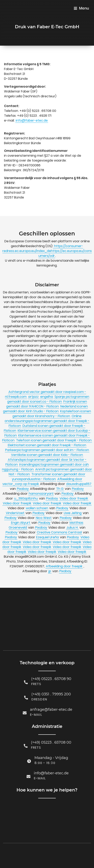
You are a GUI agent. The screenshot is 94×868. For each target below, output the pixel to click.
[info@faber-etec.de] (28, 771)
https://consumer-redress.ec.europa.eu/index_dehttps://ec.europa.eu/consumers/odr (47, 251)
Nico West (44, 518)
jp (50, 571)
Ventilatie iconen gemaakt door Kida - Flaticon (47, 455)
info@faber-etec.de (32, 120)
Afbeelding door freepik (64, 566)
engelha (47, 397)
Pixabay (23, 489)
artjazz (33, 397)
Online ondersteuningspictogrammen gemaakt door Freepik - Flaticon (47, 421)
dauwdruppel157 (79, 484)
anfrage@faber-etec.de (51, 704)
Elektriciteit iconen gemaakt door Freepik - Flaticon (47, 445)
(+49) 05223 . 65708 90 (51, 673)
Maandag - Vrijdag (51, 752)
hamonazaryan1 (41, 494)
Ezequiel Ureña (48, 537)
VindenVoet (15, 513)
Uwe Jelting (73, 513)
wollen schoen (37, 508)
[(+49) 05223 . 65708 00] (26, 740)
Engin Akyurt (21, 523)
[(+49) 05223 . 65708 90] (26, 677)
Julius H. (72, 527)
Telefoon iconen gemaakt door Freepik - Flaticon (54, 440)
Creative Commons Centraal (59, 532)
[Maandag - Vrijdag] (29, 756)
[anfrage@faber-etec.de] (25, 707)
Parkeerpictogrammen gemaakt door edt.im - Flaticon (47, 450)
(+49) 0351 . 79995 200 (51, 689)
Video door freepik (74, 498)
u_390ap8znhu (26, 498)
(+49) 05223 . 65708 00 (51, 737)
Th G (60, 489)
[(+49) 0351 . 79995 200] (26, 692)
